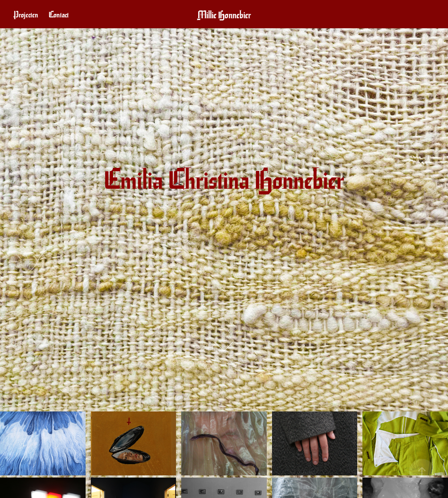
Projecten (26, 14)
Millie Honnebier (224, 14)
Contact (59, 14)
